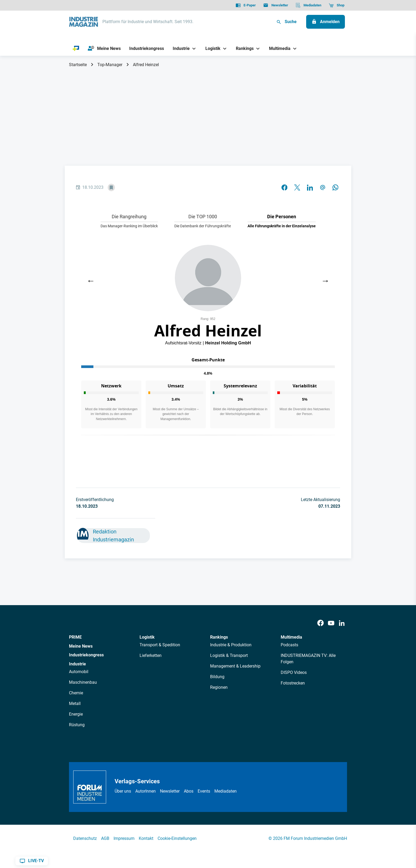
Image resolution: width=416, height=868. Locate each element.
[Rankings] (243, 48)
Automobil (79, 672)
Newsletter (170, 791)
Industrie (77, 664)
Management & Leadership (235, 666)
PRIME (75, 637)
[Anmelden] (326, 22)
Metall (75, 704)
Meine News (81, 646)
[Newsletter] (276, 5)
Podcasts (289, 645)
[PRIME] (76, 49)
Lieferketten (151, 655)
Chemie (76, 693)
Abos (189, 791)
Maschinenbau (83, 682)
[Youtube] (331, 623)
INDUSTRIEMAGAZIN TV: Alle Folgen (308, 659)
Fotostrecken (293, 683)
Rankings (219, 637)
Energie (76, 714)
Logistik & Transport (229, 655)
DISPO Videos (294, 672)
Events (204, 791)
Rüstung (77, 725)
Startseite (78, 65)
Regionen (219, 687)
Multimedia (291, 637)
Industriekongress (86, 655)
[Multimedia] (278, 48)
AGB (105, 838)
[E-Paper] (246, 5)
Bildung (217, 677)
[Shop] (337, 5)
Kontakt (146, 838)
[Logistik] (211, 48)
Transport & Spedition (160, 645)
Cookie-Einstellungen (177, 838)
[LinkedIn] (342, 623)
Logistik (147, 637)
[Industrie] (179, 48)
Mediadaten (226, 791)
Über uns (123, 791)
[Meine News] (104, 49)
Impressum (124, 838)
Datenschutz (85, 838)
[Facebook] (320, 623)
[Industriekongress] (147, 48)
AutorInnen (146, 791)
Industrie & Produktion (231, 645)
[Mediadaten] (308, 5)
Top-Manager (110, 65)
